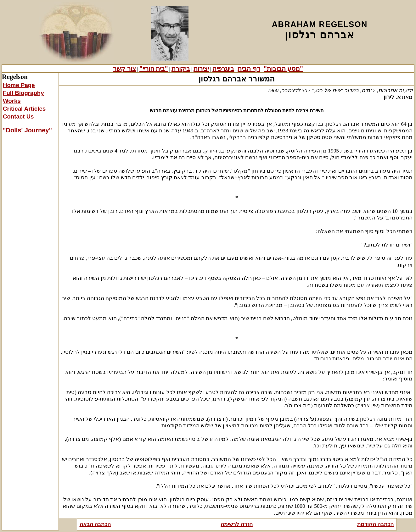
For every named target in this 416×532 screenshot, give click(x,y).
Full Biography (23, 93)
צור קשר (124, 69)
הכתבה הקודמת (376, 524)
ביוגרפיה (223, 69)
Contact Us (18, 116)
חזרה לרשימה (237, 524)
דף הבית (249, 69)
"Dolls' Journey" (27, 130)
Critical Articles (24, 109)
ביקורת (181, 69)
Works (12, 101)
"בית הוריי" (154, 69)
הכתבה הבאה (95, 524)
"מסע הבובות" (283, 69)
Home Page (19, 85)
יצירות (201, 69)
